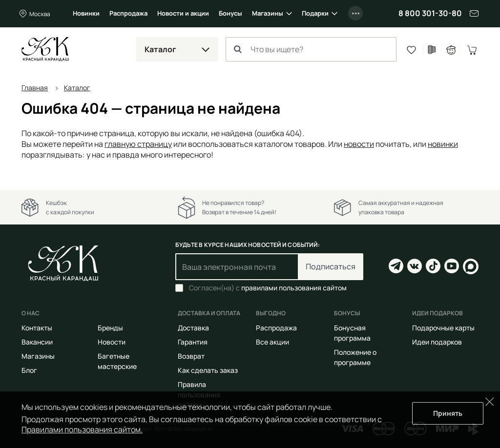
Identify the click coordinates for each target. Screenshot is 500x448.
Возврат (191, 356)
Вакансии (37, 342)
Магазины (268, 13)
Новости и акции (183, 13)
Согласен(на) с (268, 288)
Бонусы (230, 13)
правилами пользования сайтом (294, 288)
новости (359, 144)
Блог (29, 370)
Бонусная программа (352, 333)
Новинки (86, 13)
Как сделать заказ (208, 370)
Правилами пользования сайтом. (82, 429)
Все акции (272, 342)
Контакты (37, 328)
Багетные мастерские (117, 361)
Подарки (315, 13)
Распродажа (128, 13)
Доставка (193, 328)
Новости (112, 342)
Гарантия (193, 342)
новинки (443, 144)
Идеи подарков (437, 342)
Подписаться (331, 266)
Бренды (110, 328)
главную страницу (138, 144)
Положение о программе (355, 357)
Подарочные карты (443, 328)
